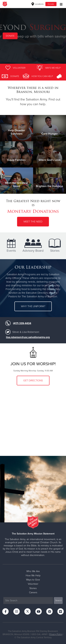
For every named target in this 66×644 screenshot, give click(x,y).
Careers (33, 592)
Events (11, 246)
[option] (33, 36)
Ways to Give (33, 580)
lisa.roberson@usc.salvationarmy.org (28, 337)
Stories (55, 246)
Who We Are (33, 571)
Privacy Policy (56, 634)
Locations (38, 4)
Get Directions (33, 380)
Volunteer (33, 584)
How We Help (33, 575)
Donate (51, 4)
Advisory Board (33, 246)
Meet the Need (33, 222)
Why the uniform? (33, 306)
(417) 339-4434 (22, 323)
